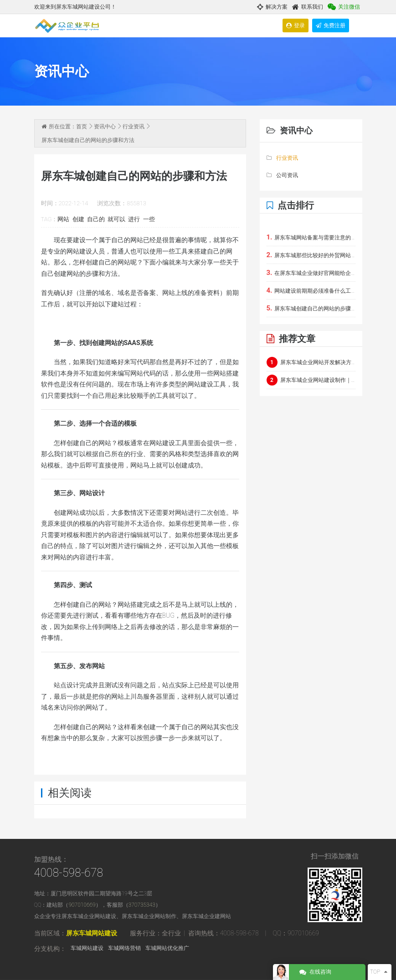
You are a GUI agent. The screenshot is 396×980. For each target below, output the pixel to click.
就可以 (116, 219)
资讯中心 (105, 127)
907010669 (82, 905)
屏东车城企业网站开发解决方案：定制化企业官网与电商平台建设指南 (311, 362)
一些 (149, 219)
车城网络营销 (124, 948)
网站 (63, 219)
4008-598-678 (69, 873)
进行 (134, 219)
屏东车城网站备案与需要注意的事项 (311, 237)
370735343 (142, 905)
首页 (82, 127)
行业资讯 (134, 127)
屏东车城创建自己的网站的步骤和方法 (311, 308)
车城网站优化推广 (167, 948)
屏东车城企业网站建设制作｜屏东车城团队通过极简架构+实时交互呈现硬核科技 (311, 380)
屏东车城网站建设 (92, 933)
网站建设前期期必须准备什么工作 (311, 290)
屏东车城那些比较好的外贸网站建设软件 (311, 255)
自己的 (96, 219)
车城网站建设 (87, 948)
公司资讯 (282, 175)
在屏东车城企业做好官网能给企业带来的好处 (311, 273)
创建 (78, 219)
